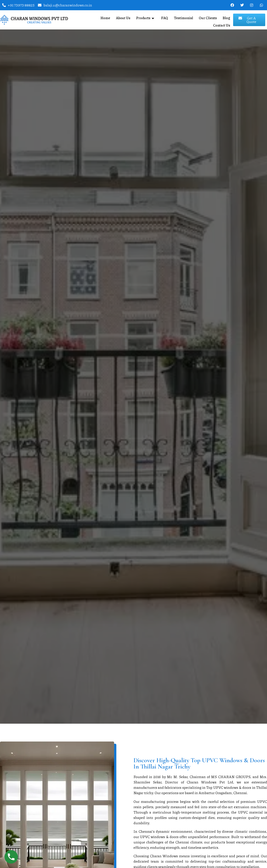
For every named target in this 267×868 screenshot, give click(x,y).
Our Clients (208, 17)
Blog (227, 17)
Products (147, 17)
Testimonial (184, 17)
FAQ (165, 17)
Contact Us (222, 22)
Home (107, 17)
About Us (124, 17)
